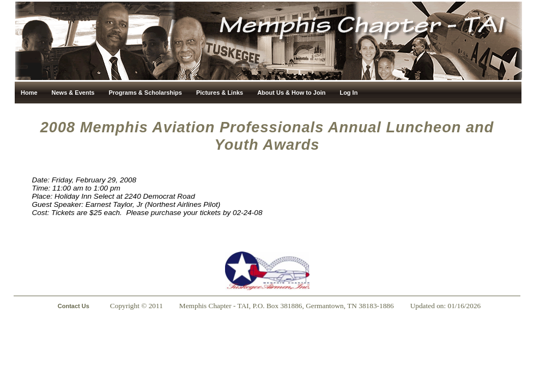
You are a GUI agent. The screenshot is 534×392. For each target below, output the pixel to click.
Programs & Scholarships (145, 93)
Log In (348, 93)
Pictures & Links (220, 93)
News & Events (73, 93)
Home (29, 93)
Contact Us (74, 306)
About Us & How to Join (291, 93)
